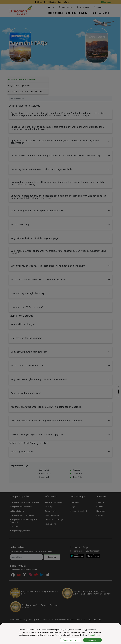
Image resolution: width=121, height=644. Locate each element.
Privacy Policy (94, 635)
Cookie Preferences (70, 640)
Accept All (92, 640)
